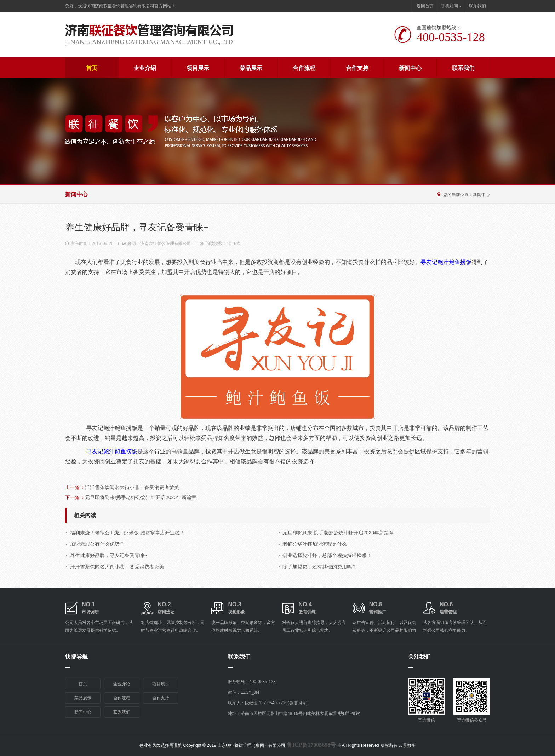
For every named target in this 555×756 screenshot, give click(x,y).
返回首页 (425, 6)
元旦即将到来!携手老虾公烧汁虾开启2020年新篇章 (141, 497)
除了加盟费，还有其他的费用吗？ (320, 567)
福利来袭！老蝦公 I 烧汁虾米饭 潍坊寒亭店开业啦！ (127, 533)
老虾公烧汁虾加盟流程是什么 (315, 544)
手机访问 (451, 6)
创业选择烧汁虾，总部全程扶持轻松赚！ (327, 555)
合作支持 (357, 68)
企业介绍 (145, 68)
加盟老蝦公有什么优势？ (97, 544)
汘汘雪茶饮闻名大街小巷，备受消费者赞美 (132, 487)
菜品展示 (251, 68)
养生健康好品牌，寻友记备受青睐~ (109, 555)
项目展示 (198, 68)
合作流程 (304, 68)
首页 (92, 68)
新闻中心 (410, 68)
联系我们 (477, 6)
